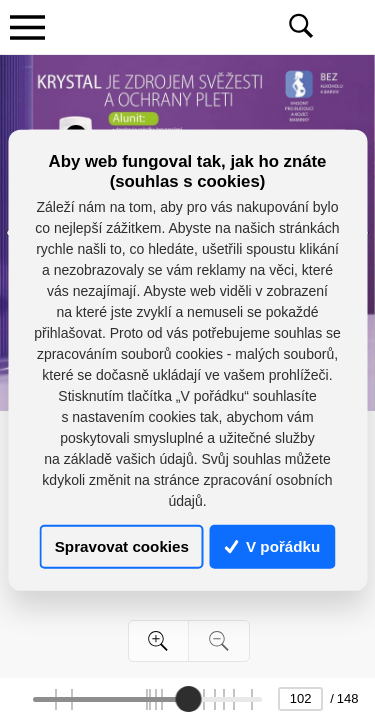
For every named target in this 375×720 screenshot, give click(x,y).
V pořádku (273, 546)
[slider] (188, 699)
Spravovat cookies (122, 546)
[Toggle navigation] (27, 27)
